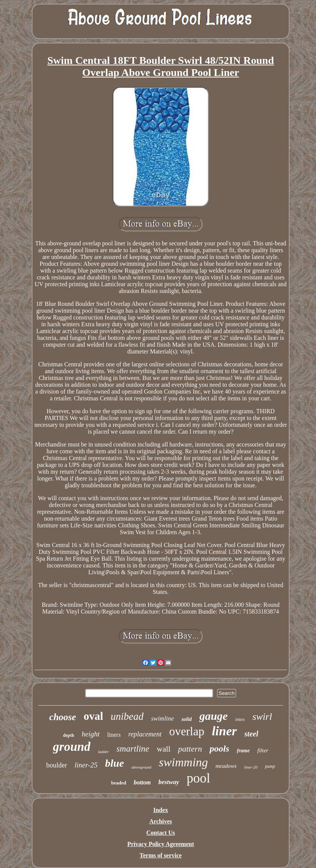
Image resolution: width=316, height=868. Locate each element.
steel (252, 734)
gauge (213, 716)
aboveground (141, 767)
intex (240, 719)
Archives (161, 821)
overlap (187, 731)
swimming (183, 762)
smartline (133, 749)
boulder (57, 765)
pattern (190, 749)
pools (219, 749)
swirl (262, 717)
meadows (226, 766)
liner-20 (251, 767)
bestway (169, 782)
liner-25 (86, 765)
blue (115, 763)
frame (243, 751)
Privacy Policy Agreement (161, 844)
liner (224, 731)
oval (93, 716)
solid (187, 719)
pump (270, 766)
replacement (145, 734)
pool (198, 778)
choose (63, 717)
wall (164, 749)
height (91, 734)
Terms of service (160, 855)
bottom (142, 782)
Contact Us (161, 833)
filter (263, 750)
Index (160, 810)
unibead (127, 716)
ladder (103, 752)
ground (72, 747)
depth (69, 735)
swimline (163, 718)
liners (114, 735)
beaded (119, 783)
